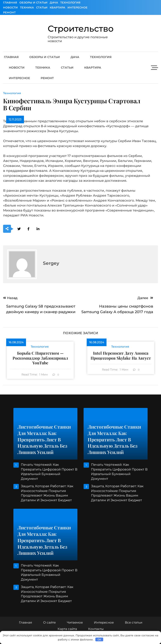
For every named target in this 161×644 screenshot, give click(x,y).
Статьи (42, 7)
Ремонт (9, 12)
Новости (10, 7)
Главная (10, 2)
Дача (54, 2)
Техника (27, 7)
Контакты (96, 629)
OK (99, 640)
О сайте (49, 622)
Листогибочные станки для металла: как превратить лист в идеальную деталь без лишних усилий (44, 439)
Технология (70, 2)
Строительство (81, 29)
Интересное (78, 7)
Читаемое (75, 622)
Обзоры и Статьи (33, 2)
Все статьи (134, 622)
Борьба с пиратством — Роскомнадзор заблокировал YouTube (40, 358)
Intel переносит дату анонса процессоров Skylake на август (121, 355)
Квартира (57, 7)
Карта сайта (67, 629)
